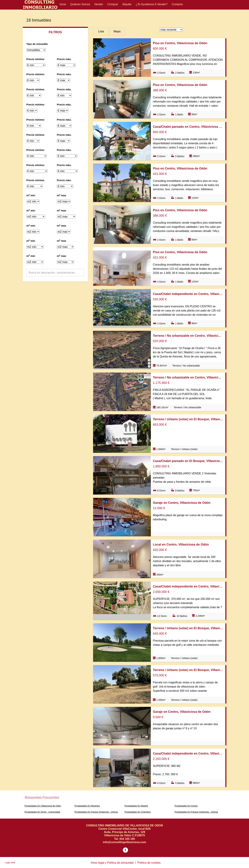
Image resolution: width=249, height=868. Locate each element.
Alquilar (127, 4)
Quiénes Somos (80, 4)
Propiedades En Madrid (136, 806)
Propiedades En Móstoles (87, 806)
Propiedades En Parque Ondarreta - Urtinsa (96, 812)
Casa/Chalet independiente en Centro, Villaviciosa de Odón (188, 294)
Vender (99, 4)
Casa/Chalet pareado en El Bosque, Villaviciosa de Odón (188, 461)
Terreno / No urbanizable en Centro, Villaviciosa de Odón (188, 336)
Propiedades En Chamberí (138, 812)
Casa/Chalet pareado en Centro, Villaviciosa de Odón (188, 127)
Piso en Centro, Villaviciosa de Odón (180, 43)
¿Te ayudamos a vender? (152, 4)
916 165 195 (127, 839)
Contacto (177, 4)
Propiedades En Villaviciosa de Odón (43, 806)
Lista (101, 31)
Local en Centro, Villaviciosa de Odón (181, 545)
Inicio (63, 4)
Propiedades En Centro (186, 806)
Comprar (113, 4)
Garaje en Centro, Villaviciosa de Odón (182, 503)
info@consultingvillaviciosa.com (124, 842)
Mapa (117, 31)
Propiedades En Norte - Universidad (42, 812)
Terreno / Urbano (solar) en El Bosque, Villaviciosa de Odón (188, 419)
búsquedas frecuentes (42, 797)
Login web (10, 863)
